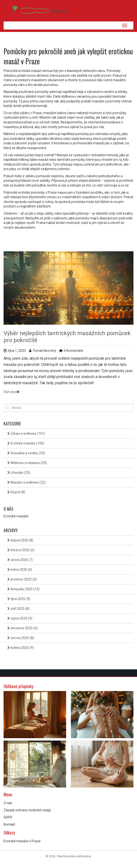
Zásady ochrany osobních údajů (27, 810)
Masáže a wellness (27, 482)
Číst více (12, 392)
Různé (16, 492)
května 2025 (21, 648)
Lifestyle (19, 473)
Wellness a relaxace (27, 463)
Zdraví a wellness (26, 434)
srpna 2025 (20, 618)
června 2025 (21, 638)
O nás (8, 803)
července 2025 (22, 628)
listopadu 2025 (23, 589)
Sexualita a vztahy (26, 453)
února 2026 (20, 560)
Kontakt (9, 824)
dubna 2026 (20, 540)
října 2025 (19, 599)
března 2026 (21, 550)
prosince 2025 (22, 579)
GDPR (8, 817)
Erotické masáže (26, 443)
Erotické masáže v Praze (22, 841)
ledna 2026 (20, 570)
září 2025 (18, 609)
